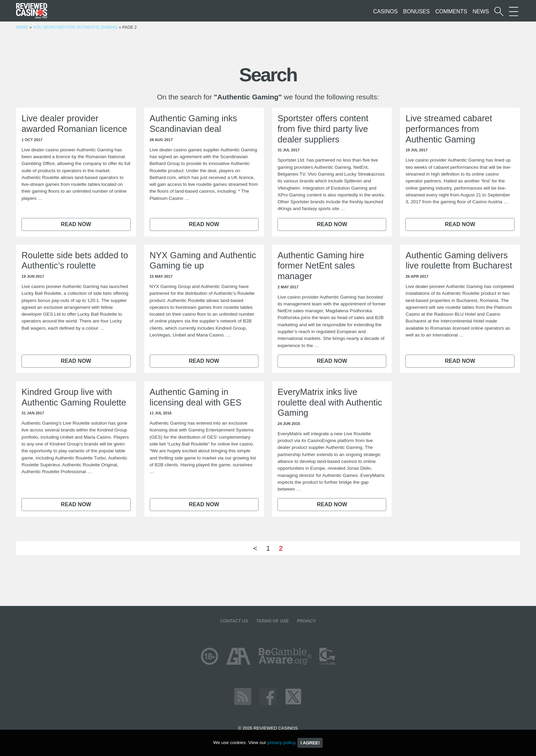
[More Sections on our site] (514, 11)
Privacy (306, 621)
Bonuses (416, 11)
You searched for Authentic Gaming (75, 27)
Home (22, 27)
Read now (76, 224)
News (481, 11)
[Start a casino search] (499, 11)
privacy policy (281, 743)
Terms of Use (272, 621)
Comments (451, 11)
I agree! (310, 743)
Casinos (385, 11)
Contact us (234, 621)
